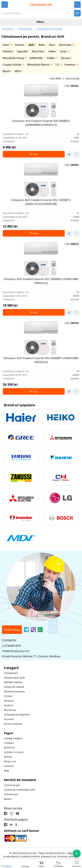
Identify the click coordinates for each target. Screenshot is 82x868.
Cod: (72, 86)
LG (59, 65)
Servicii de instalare (20, 780)
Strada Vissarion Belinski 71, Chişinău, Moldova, (31, 656)
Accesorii (9, 719)
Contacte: (9, 640)
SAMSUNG (37, 58)
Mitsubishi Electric (40, 65)
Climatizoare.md (41, 5)
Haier (8, 45)
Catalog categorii (13, 738)
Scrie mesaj (12, 630)
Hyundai (23, 51)
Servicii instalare (13, 724)
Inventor (72, 65)
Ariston (20, 45)
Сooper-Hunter (14, 65)
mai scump (73, 78)
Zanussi (66, 58)
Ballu (43, 45)
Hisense (8, 51)
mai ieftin (56, 78)
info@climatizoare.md (16, 651)
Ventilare (9, 701)
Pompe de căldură (14, 687)
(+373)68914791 (12, 646)
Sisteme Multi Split (14, 678)
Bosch (7, 71)
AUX (32, 45)
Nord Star (39, 51)
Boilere (8, 799)
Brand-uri (9, 747)
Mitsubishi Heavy (15, 58)
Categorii (11, 668)
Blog (6, 771)
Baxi (53, 45)
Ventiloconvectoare (14, 691)
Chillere (8, 696)
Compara (9, 743)
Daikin (52, 58)
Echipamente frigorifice (17, 715)
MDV (19, 71)
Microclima (10, 710)
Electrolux (67, 45)
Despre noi (10, 761)
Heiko (53, 51)
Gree (65, 51)
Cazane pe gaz (12, 785)
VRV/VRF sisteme (13, 682)
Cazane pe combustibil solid (20, 790)
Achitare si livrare (14, 752)
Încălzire (9, 705)
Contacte (9, 766)
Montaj (8, 757)
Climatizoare (11, 673)
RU (77, 13)
